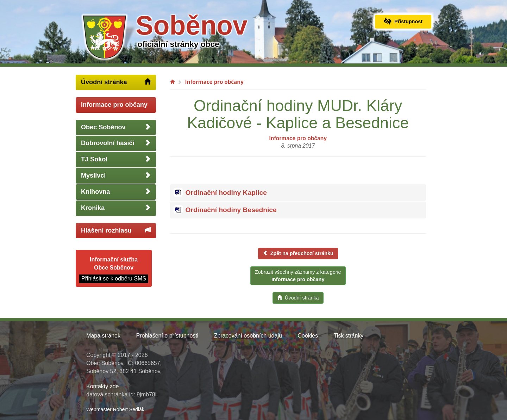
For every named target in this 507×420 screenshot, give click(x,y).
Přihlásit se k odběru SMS (114, 279)
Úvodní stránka (116, 82)
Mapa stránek (103, 336)
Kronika (116, 208)
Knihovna (116, 192)
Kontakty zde (103, 386)
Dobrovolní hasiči (116, 143)
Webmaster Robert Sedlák (115, 409)
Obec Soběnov (116, 127)
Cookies (308, 336)
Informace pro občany (114, 105)
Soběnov (192, 25)
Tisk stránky (349, 336)
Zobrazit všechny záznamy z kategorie (298, 276)
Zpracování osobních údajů (248, 336)
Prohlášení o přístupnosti (167, 336)
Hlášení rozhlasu (116, 230)
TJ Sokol (116, 159)
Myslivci (116, 175)
